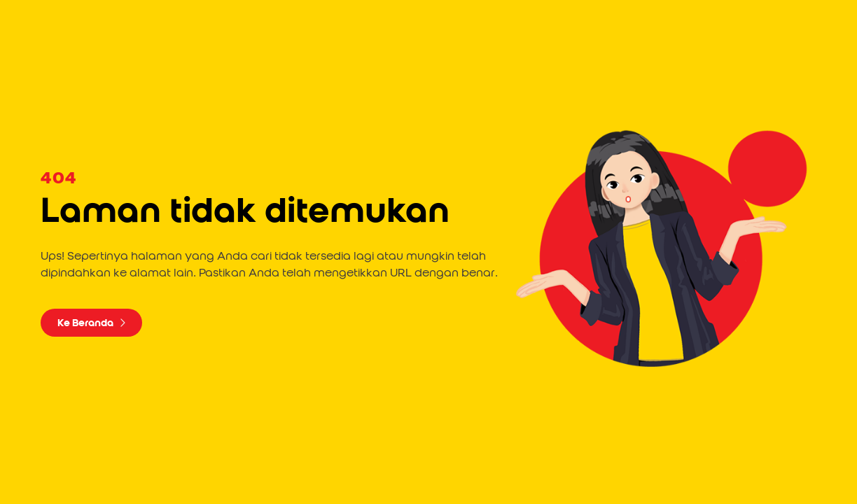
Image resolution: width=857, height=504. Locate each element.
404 (58, 178)
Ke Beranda (91, 323)
